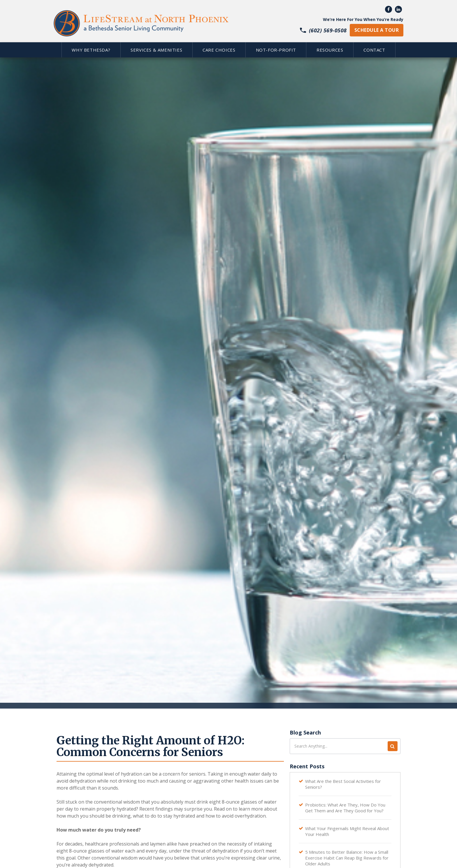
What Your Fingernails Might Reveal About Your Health (347, 831)
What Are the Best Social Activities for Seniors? (343, 784)
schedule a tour (377, 30)
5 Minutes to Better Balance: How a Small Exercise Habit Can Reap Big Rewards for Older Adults (347, 858)
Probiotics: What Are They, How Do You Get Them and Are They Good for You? (345, 808)
